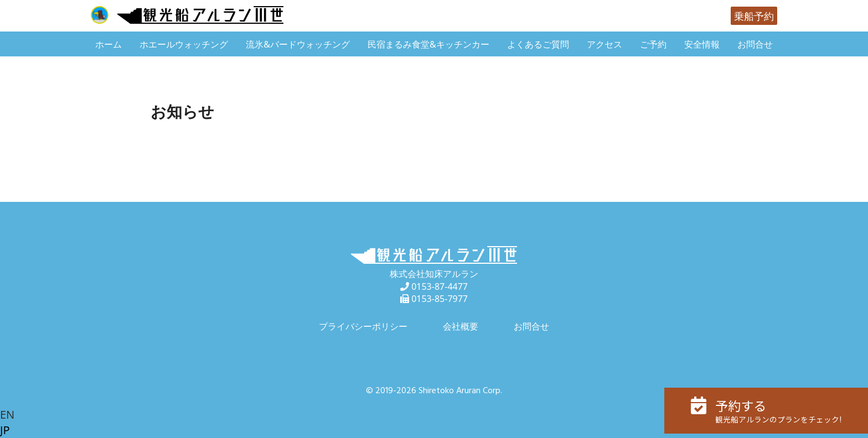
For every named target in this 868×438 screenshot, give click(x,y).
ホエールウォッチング (184, 44)
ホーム (108, 44)
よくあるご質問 (538, 44)
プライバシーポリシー (363, 326)
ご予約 (653, 44)
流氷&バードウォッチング (298, 44)
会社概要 (461, 326)
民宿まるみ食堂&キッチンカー (428, 44)
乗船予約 (754, 16)
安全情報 (702, 44)
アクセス (604, 44)
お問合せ (755, 44)
